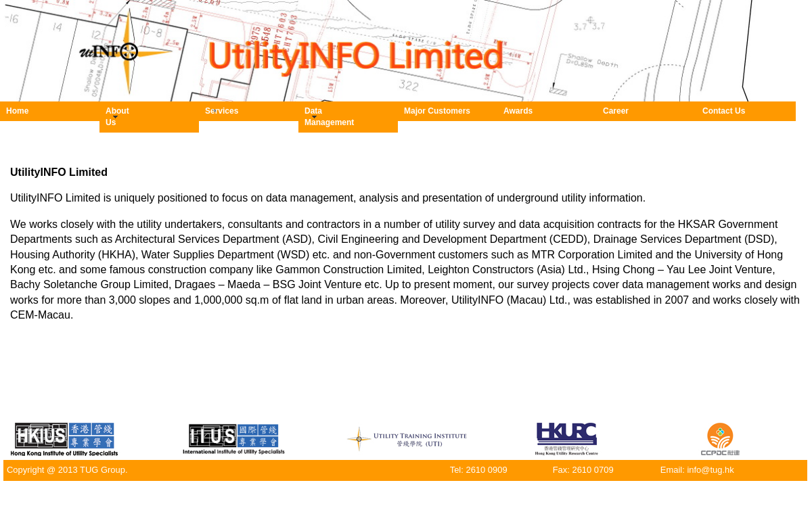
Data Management (311, 117)
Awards (518, 111)
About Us (112, 117)
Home (17, 111)
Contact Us (724, 111)
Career (616, 111)
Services (211, 111)
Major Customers (437, 111)
